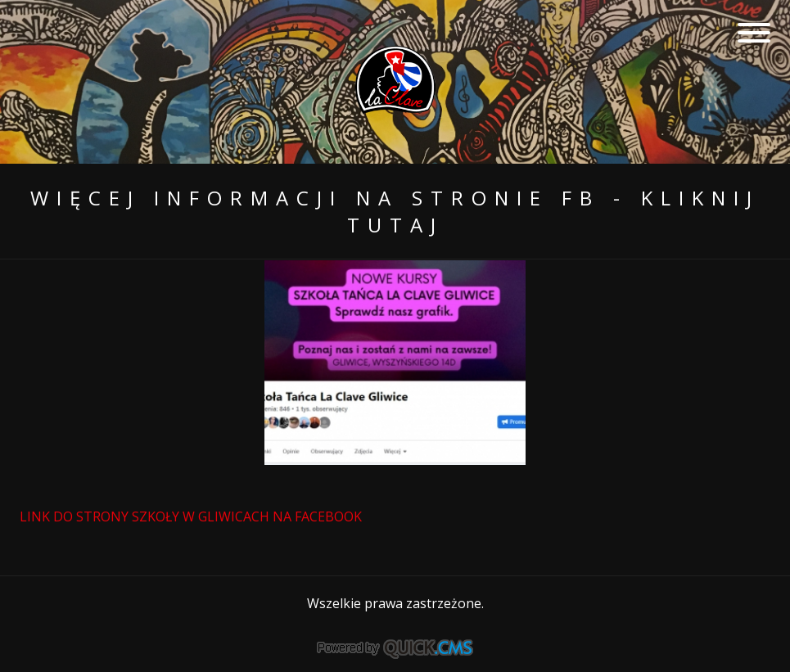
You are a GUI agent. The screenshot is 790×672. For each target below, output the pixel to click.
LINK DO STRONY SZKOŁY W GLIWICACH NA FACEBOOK (192, 516)
